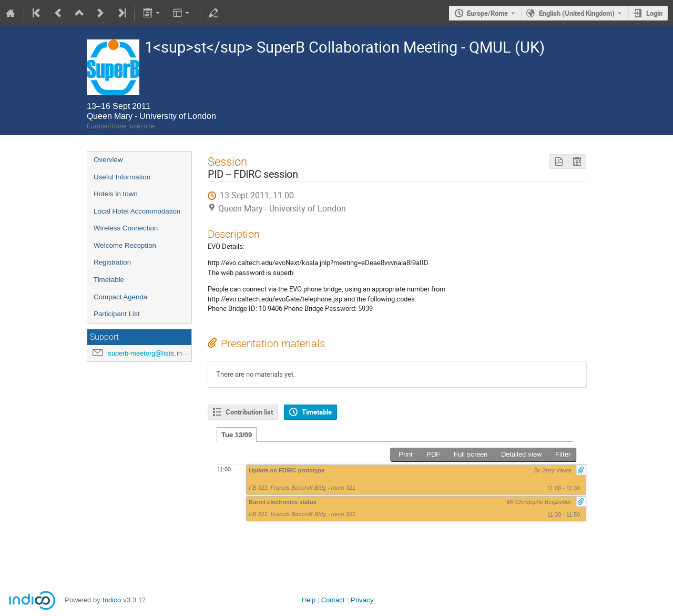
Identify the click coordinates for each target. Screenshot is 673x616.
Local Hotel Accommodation (137, 211)
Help (309, 600)
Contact (333, 600)
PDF (433, 454)
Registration (112, 262)
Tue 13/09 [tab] (237, 435)
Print (406, 454)
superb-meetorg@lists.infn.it (151, 353)
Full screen (471, 454)
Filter (563, 454)
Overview (108, 160)
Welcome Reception (125, 245)
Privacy (362, 600)
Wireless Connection (126, 228)
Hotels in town (116, 194)
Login (654, 13)
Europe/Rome (487, 13)
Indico (112, 600)
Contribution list (249, 412)
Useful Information (122, 177)
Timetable (109, 280)
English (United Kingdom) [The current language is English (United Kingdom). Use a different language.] (577, 13)
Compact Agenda (120, 297)
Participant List (116, 314)
